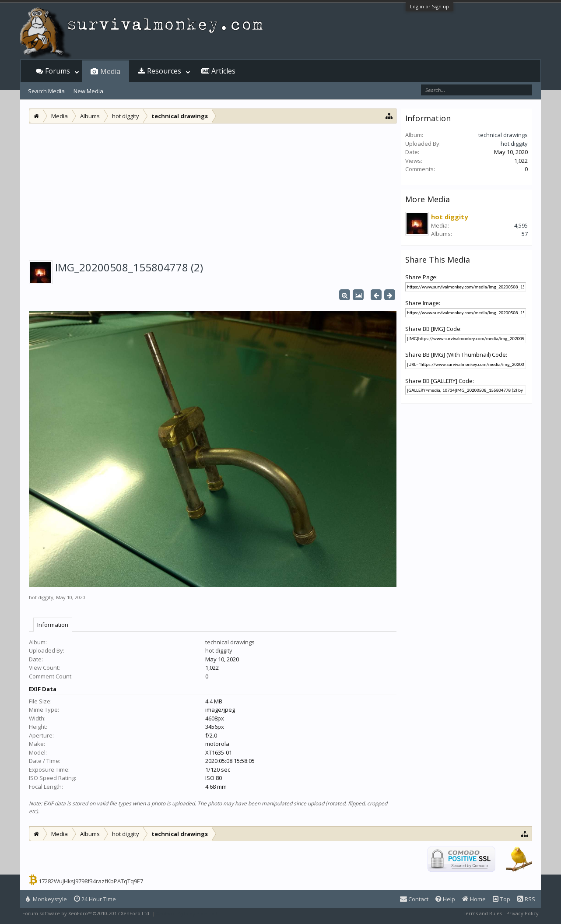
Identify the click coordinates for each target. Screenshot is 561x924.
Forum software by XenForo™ (86, 913)
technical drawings (230, 642)
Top (501, 899)
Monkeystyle (46, 899)
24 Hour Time (95, 899)
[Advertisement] (213, 189)
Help (445, 899)
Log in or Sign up (430, 6)
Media (110, 71)
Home (474, 899)
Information (53, 625)
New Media (88, 91)
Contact (414, 899)
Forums (58, 71)
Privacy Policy (522, 913)
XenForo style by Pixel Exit (187, 913)
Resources (164, 71)
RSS (526, 899)
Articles (223, 71)
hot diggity (41, 597)
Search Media (46, 91)
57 (525, 234)
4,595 (521, 225)
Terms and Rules (482, 913)
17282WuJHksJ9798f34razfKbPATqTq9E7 (91, 881)
